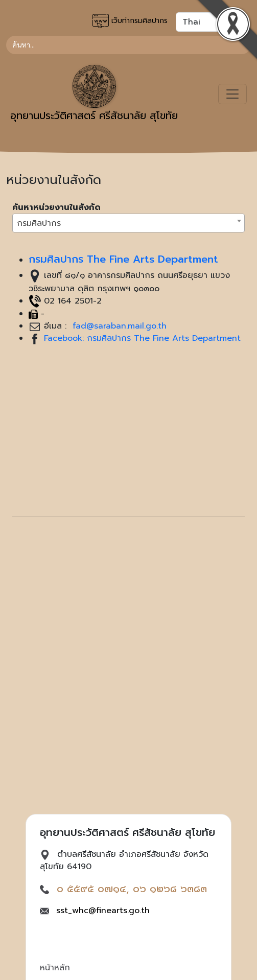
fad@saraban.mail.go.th (118, 326)
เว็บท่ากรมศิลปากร (130, 21)
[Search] (128, 45)
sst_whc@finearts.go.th (103, 911)
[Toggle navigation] (232, 94)
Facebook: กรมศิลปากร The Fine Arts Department (142, 338)
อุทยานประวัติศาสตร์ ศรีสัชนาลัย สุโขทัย (94, 94)
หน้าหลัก (55, 968)
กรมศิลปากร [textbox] (39, 223)
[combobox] (128, 223)
